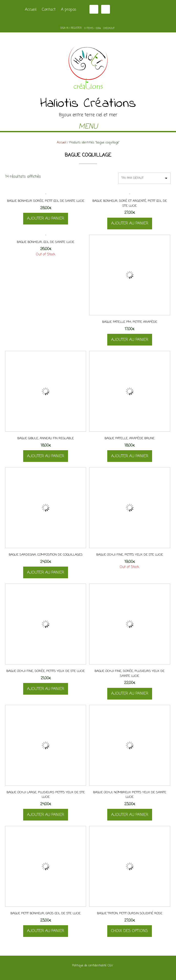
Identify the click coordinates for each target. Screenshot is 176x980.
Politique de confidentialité (89, 966)
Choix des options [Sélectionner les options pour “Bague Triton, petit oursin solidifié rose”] (130, 931)
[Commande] (144, 178)
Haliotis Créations (88, 104)
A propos (69, 10)
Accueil (31, 10)
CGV (110, 966)
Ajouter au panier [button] (46, 219)
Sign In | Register (71, 28)
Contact (49, 10)
